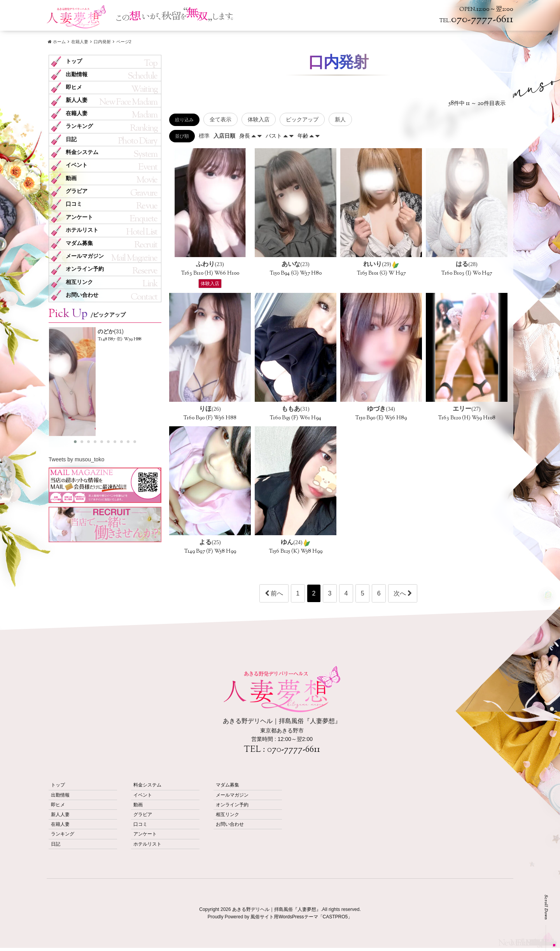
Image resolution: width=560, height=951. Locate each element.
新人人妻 (77, 100)
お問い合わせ (82, 295)
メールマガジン (85, 256)
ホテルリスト (82, 230)
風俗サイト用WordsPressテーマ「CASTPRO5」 (301, 917)
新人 (340, 119)
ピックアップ (302, 119)
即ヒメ (74, 87)
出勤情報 (77, 74)
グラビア (77, 191)
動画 (71, 178)
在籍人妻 (77, 113)
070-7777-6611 (294, 750)
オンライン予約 (85, 269)
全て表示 (220, 119)
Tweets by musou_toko (76, 459)
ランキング (79, 126)
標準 (204, 136)
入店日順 (224, 136)
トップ (74, 61)
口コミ (74, 204)
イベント (77, 165)
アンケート (79, 217)
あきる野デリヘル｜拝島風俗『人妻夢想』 (276, 909)
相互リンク (79, 282)
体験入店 (259, 119)
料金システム (82, 152)
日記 (71, 139)
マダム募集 (79, 243)
